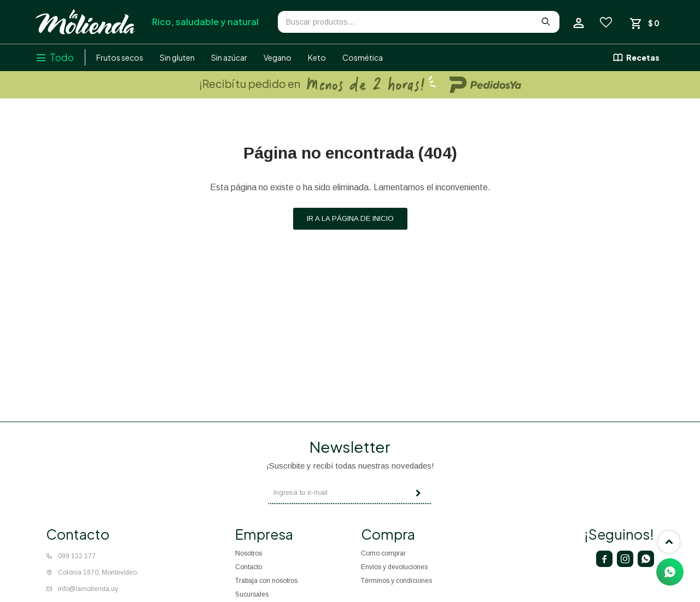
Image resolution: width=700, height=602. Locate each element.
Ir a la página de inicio (350, 218)
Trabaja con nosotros (266, 581)
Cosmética (363, 57)
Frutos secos (120, 57)
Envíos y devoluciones (394, 567)
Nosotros (249, 553)
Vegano (278, 57)
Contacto (249, 567)
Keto (317, 57)
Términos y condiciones (396, 581)
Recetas (643, 57)
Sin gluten (177, 57)
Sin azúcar (229, 57)
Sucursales (252, 594)
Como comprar (383, 553)
